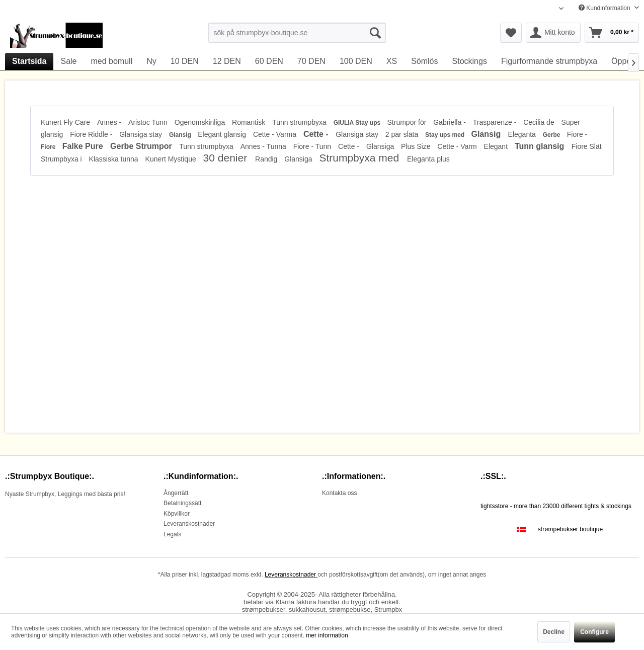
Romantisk (250, 122)
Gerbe (552, 135)
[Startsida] (29, 61)
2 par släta (403, 134)
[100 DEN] (356, 61)
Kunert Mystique (172, 159)
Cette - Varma (276, 134)
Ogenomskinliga (201, 122)
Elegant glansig (223, 134)
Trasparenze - (496, 122)
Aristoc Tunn (149, 122)
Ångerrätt (176, 493)
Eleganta (523, 134)
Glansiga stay (142, 134)
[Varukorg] (612, 33)
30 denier (227, 158)
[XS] (392, 61)
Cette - (317, 134)
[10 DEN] (185, 61)
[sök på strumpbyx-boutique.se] (297, 33)
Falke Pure (84, 146)
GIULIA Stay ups (358, 123)
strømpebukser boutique (570, 529)
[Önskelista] (511, 33)
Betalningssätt (182, 503)
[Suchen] (375, 33)
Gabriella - (450, 122)
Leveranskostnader (189, 524)
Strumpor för (408, 122)
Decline (554, 632)
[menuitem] (297, 33)
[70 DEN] (311, 61)
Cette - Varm (458, 146)
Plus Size (417, 146)
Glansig (181, 135)
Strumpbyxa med (360, 158)
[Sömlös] (424, 61)
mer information (327, 635)
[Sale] (68, 61)
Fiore (49, 147)
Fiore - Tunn (313, 146)
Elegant (497, 146)
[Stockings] (470, 61)
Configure (594, 632)
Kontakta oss (339, 493)
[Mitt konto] (553, 33)
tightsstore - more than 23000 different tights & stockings (556, 506)
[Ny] (151, 61)
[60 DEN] (269, 61)
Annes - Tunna (264, 146)
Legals (172, 534)
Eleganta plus (428, 159)
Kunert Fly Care (66, 122)
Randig (267, 159)
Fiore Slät (587, 146)
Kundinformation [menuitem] (605, 8)
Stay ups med (446, 135)
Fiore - (577, 134)
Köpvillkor (177, 514)
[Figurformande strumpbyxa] (549, 61)
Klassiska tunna (115, 159)
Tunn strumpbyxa (300, 122)
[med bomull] (112, 61)
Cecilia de (540, 122)
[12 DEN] (227, 61)
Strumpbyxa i (62, 159)
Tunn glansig (541, 146)
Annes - (110, 122)
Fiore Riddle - (92, 134)
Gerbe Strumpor (142, 146)
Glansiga (381, 146)
